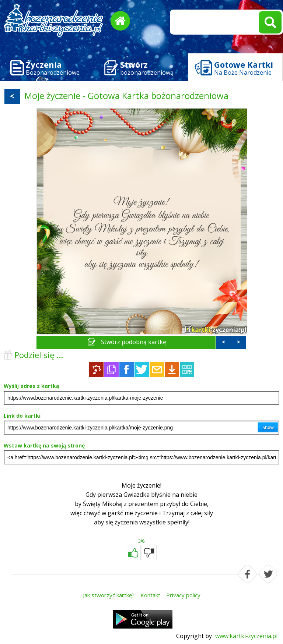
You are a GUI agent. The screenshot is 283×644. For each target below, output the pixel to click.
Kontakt (150, 595)
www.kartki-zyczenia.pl (246, 636)
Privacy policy (183, 595)
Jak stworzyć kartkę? (109, 595)
